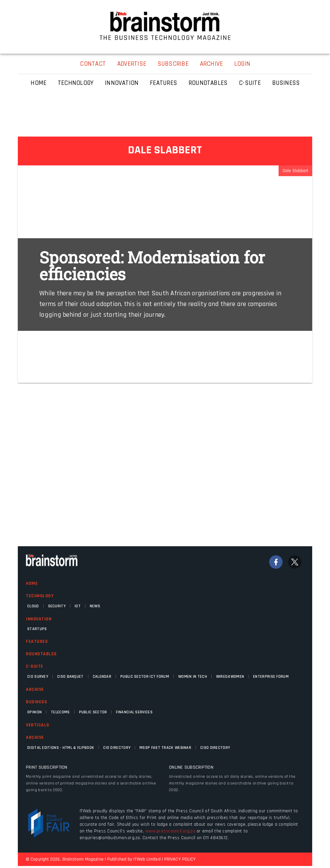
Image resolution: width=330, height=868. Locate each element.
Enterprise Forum (271, 677)
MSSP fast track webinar (165, 748)
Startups (37, 629)
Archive (35, 690)
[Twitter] (295, 562)
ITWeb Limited (147, 859)
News (95, 606)
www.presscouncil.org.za (170, 831)
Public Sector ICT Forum (145, 677)
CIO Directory (117, 748)
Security (57, 606)
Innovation (39, 619)
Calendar (102, 677)
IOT (78, 606)
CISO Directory (215, 748)
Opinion (34, 712)
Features (37, 642)
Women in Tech (193, 677)
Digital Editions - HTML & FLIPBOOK (61, 748)
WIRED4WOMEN (230, 677)
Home (32, 583)
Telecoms (60, 712)
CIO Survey (38, 677)
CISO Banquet (70, 677)
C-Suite (35, 666)
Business (36, 702)
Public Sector (93, 712)
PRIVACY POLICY (180, 859)
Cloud (33, 606)
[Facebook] (276, 562)
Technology (40, 596)
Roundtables (41, 654)
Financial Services (134, 712)
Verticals (38, 725)
